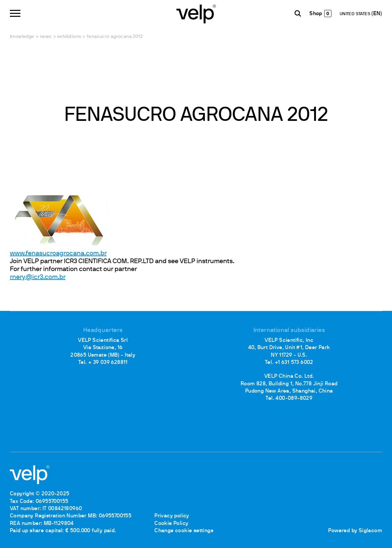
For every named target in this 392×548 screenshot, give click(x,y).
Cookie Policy (171, 524)
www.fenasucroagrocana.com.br (58, 254)
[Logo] (196, 13)
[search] (298, 14)
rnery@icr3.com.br (38, 277)
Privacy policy (172, 516)
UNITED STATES (356, 14)
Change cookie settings (184, 531)
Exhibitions (69, 37)
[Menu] (15, 13)
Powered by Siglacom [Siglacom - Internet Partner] (355, 531)
